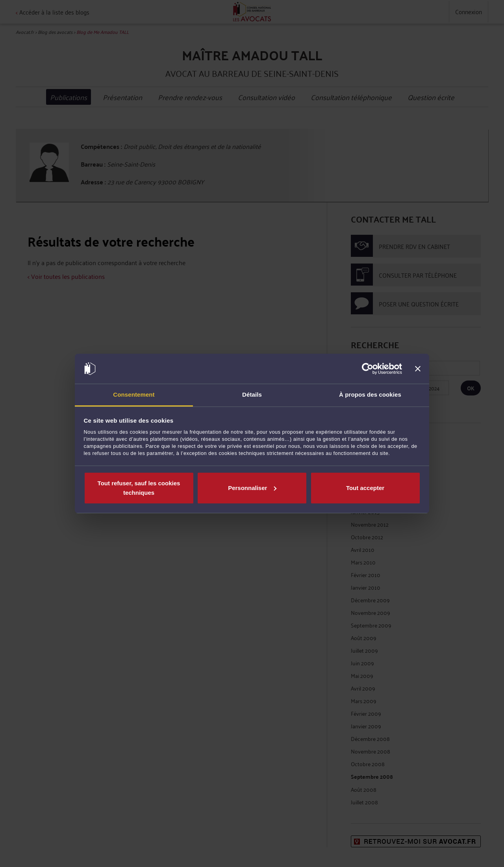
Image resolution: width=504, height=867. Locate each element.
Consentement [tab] (134, 395)
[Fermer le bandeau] (418, 369)
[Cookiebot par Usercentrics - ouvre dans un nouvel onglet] (368, 369)
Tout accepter (365, 488)
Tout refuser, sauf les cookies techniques (139, 488)
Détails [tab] (252, 395)
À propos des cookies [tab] (370, 395)
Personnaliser (252, 488)
